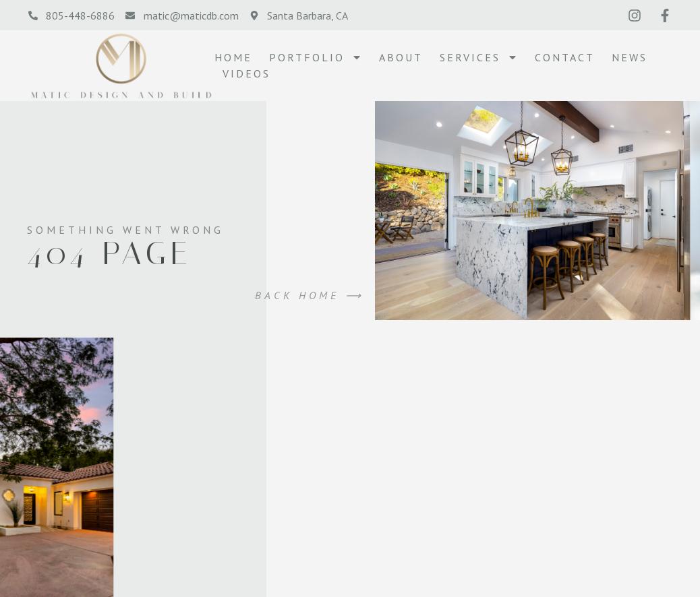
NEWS (630, 57)
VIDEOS (246, 73)
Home (233, 57)
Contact (565, 57)
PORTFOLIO (316, 57)
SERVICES (479, 57)
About (401, 57)
